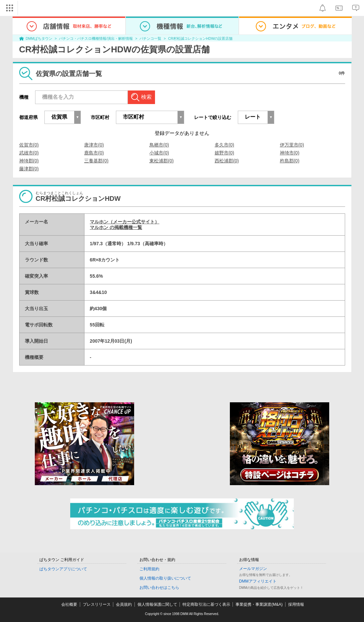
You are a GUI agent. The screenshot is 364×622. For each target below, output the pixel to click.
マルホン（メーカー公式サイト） (125, 222)
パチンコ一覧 (150, 38)
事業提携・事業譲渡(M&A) (259, 604)
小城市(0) (159, 153)
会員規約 (124, 604)
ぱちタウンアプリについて (63, 569)
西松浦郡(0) (227, 161)
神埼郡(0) (29, 161)
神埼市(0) (290, 153)
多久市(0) (224, 145)
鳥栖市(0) (159, 145)
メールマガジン (253, 569)
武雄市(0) (29, 153)
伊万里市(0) (292, 145)
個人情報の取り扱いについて (165, 578)
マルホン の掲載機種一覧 (116, 227)
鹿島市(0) (94, 153)
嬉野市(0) (224, 153)
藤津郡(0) (29, 169)
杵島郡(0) (290, 161)
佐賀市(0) (29, 145)
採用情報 (296, 604)
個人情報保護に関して (157, 604)
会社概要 (69, 604)
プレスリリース (97, 604)
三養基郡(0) (96, 161)
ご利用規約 (149, 569)
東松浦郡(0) (161, 161)
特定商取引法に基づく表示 (206, 604)
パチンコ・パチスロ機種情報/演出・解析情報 (96, 38)
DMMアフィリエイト (258, 581)
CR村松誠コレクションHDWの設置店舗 (201, 38)
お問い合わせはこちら (159, 588)
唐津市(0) (94, 145)
